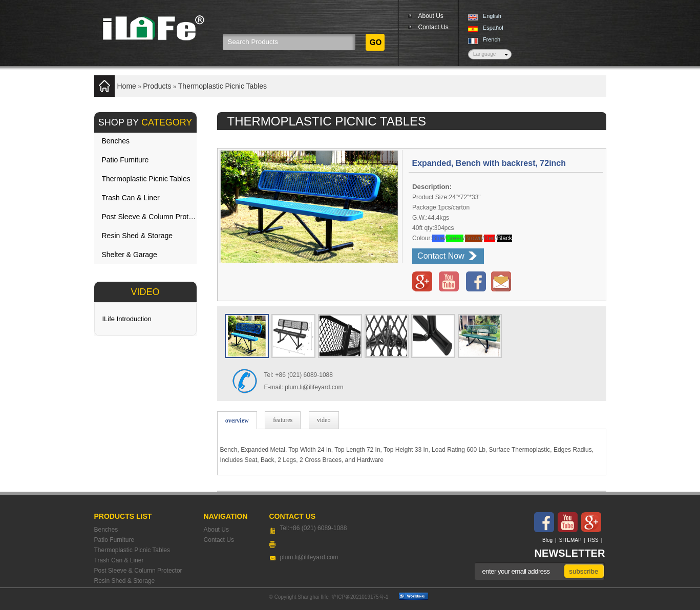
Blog (547, 540)
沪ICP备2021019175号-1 (360, 597)
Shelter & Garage (130, 255)
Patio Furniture (125, 160)
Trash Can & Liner (131, 198)
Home (127, 86)
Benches (116, 141)
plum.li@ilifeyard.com (314, 387)
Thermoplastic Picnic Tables (222, 86)
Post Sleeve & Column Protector (149, 217)
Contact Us (433, 27)
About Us (431, 16)
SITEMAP (570, 540)
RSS (593, 540)
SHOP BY (145, 122)
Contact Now (441, 256)
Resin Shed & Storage (137, 236)
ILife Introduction (127, 319)
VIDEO (145, 292)
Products (157, 86)
